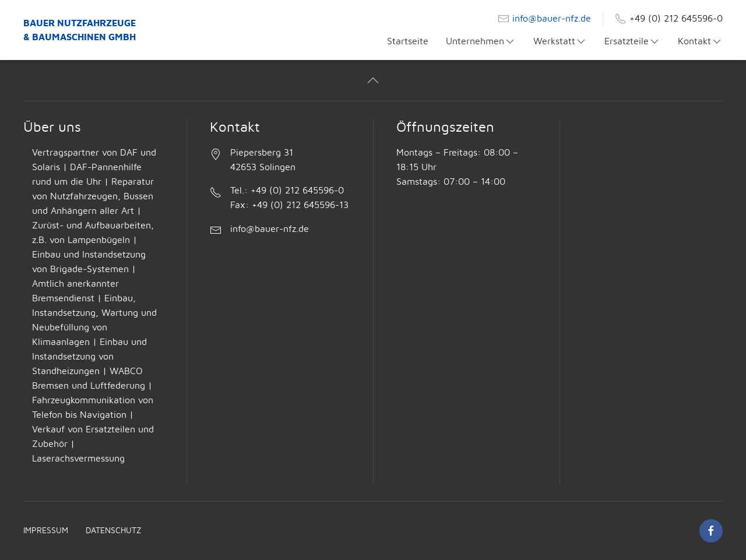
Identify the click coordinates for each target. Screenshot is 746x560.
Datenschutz (114, 531)
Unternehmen (481, 41)
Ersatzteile (632, 41)
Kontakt (700, 41)
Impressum (46, 531)
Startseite (408, 41)
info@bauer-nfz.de (552, 19)
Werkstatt (560, 41)
